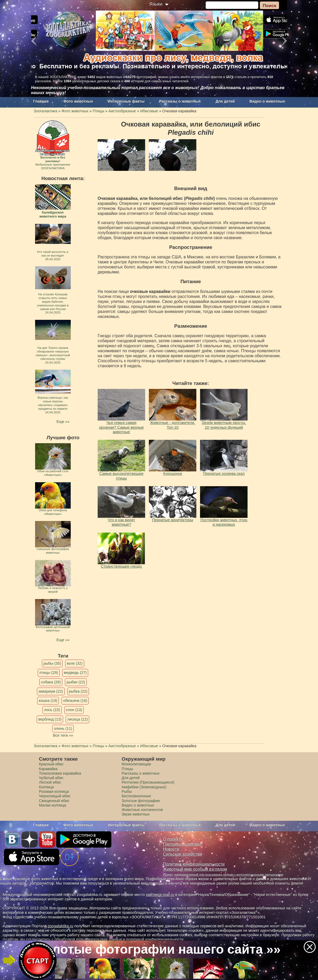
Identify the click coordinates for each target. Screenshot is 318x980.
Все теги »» (63, 735)
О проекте (173, 839)
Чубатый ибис (51, 778)
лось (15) (52, 710)
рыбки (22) (76, 682)
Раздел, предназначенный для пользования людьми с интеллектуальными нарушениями (223, 875)
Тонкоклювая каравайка (60, 773)
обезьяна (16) (75, 701)
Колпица (47, 787)
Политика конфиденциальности (194, 864)
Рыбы (127, 791)
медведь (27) (75, 673)
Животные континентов (142, 810)
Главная (41, 101)
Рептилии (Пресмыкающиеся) (148, 782)
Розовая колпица (54, 791)
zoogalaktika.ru (61, 926)
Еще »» (63, 422)
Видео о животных (267, 101)
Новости (171, 849)
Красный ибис (51, 764)
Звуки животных (136, 814)
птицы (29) (49, 673)
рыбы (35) (52, 663)
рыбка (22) (78, 691)
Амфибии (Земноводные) (144, 787)
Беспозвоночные (136, 796)
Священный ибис (54, 801)
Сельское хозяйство (182, 854)
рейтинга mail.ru (160, 895)
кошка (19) (48, 701)
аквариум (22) (51, 691)
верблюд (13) (50, 719)
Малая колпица (53, 805)
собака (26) (51, 682)
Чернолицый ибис (55, 796)
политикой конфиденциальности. (155, 939)
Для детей (225, 101)
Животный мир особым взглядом (195, 869)
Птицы (127, 769)
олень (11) (63, 728)
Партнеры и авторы (182, 844)
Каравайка (48, 769)
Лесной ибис (50, 782)
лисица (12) (78, 719)
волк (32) (75, 663)
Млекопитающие (136, 764)
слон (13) (74, 710)
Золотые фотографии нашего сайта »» (159, 949)
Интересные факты (126, 101)
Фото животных (78, 101)
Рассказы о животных (180, 101)
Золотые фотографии (141, 801)
